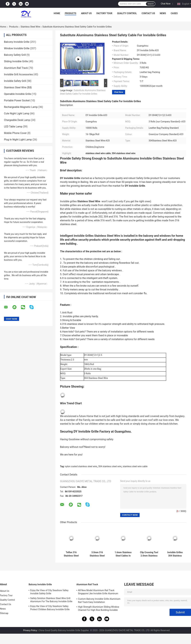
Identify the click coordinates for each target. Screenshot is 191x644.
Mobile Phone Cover (15, 133)
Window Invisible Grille (17, 48)
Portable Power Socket (17, 100)
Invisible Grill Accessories (18, 74)
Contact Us (148, 13)
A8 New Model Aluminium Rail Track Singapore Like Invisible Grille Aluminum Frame (98, 592)
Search (151, 4)
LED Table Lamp (13, 127)
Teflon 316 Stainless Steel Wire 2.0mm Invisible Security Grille (71, 554)
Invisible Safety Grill (15, 81)
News (163, 13)
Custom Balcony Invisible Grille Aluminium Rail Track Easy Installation (99, 600)
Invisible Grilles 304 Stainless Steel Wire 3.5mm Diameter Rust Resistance (175, 554)
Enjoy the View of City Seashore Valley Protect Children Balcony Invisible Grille (50, 608)
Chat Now (166, 4)
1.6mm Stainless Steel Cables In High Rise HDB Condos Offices (123, 554)
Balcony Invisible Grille (17, 42)
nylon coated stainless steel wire (81, 466)
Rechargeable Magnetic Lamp (21, 107)
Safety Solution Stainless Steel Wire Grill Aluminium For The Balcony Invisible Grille (51, 600)
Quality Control (127, 13)
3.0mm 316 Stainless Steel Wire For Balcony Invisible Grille (97, 554)
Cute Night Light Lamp (17, 114)
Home (57, 13)
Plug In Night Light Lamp (18, 140)
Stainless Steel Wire (30, 27)
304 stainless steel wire (110, 466)
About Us (86, 13)
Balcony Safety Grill (15, 55)
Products (71, 13)
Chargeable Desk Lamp (17, 120)
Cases (174, 13)
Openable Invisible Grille (18, 94)
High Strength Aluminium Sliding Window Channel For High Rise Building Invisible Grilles (99, 609)
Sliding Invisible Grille (16, 61)
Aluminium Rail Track (16, 68)
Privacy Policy (30, 630)
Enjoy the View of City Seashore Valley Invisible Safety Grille (49, 592)
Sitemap (4, 613)
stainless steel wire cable (135, 466)
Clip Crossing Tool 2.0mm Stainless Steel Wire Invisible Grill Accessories (149, 554)
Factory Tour (104, 13)
